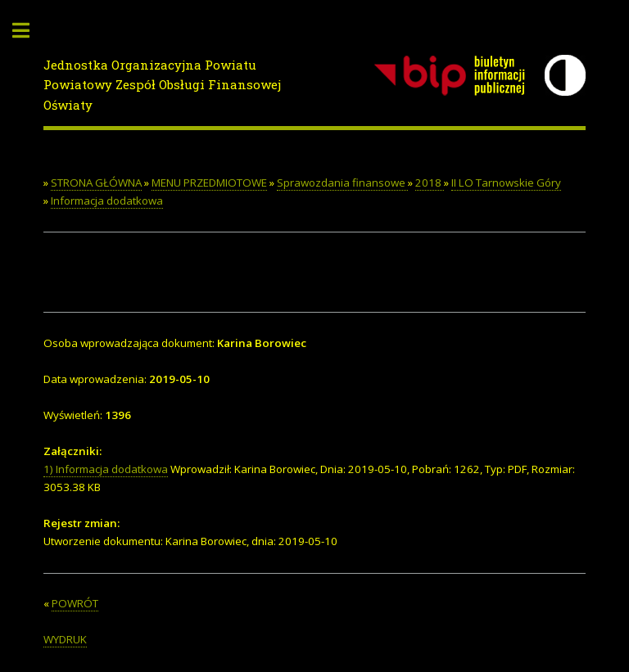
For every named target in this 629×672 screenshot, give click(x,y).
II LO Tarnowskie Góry (506, 183)
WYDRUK (65, 639)
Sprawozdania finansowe (342, 183)
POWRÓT (75, 603)
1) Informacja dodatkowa (106, 469)
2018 (430, 183)
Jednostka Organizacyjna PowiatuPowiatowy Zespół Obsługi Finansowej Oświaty (162, 85)
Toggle (29, 31)
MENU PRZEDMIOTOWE (209, 183)
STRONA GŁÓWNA (96, 183)
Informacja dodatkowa (107, 201)
